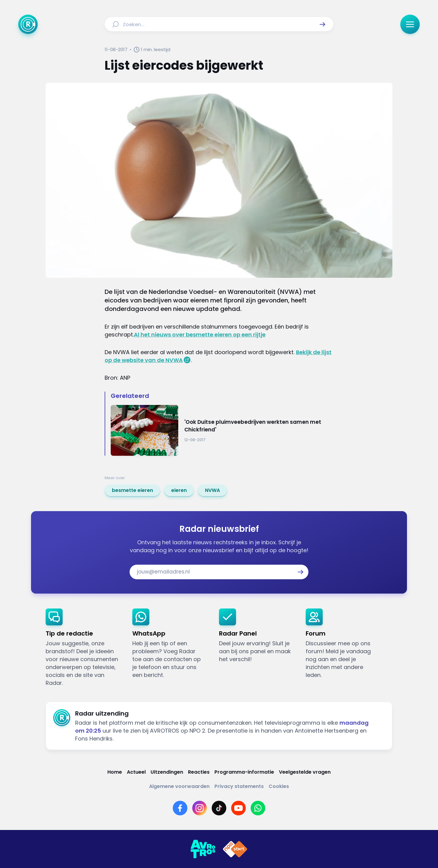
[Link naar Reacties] (199, 772)
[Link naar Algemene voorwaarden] (179, 786)
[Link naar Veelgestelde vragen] (305, 772)
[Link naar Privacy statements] (239, 786)
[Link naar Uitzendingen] (167, 772)
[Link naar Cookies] (279, 786)
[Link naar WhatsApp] (258, 808)
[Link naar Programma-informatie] (244, 772)
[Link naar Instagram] (200, 808)
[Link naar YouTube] (238, 808)
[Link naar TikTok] (219, 808)
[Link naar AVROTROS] (203, 849)
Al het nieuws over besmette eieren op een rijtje (200, 335)
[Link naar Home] (115, 772)
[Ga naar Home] (28, 24)
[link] (132, 490)
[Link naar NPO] (235, 849)
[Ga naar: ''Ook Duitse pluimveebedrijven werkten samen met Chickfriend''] (222, 430)
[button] (322, 24)
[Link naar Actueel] (136, 772)
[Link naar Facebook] (180, 808)
